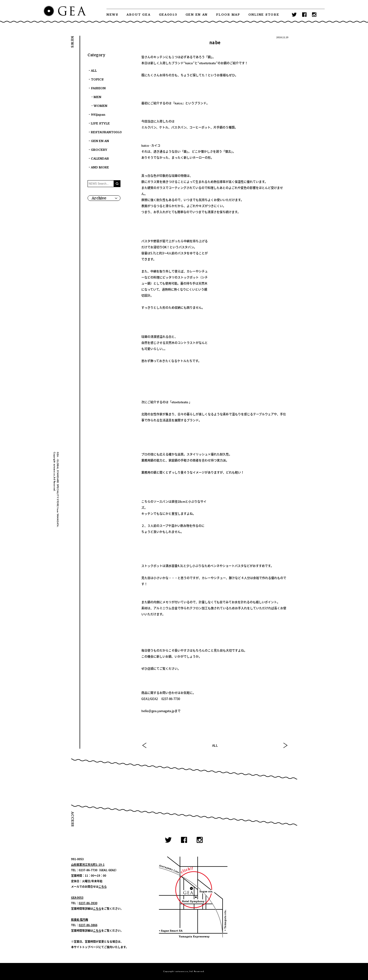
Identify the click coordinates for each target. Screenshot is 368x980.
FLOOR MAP (228, 15)
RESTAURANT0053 (106, 132)
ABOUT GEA (139, 15)
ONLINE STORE (264, 15)
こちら (103, 886)
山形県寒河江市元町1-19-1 (88, 864)
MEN (97, 97)
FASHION (98, 88)
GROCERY (99, 150)
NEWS (112, 15)
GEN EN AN (197, 15)
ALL (215, 745)
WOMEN (100, 106)
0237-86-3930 (88, 903)
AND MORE (100, 167)
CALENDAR (100, 159)
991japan (98, 115)
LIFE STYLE (100, 123)
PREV (145, 745)
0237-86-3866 (88, 925)
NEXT (285, 745)
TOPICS (97, 80)
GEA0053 (168, 15)
